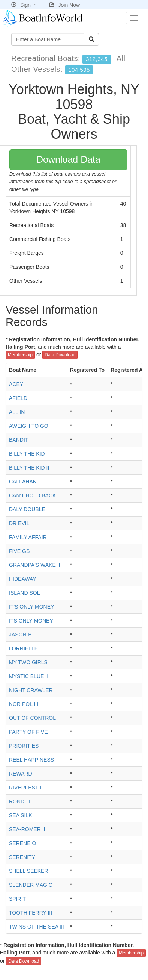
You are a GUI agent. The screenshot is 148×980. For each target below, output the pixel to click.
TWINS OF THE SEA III (37, 927)
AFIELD (18, 398)
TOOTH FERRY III (31, 913)
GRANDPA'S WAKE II (34, 565)
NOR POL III (24, 704)
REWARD (21, 774)
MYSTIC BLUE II (29, 676)
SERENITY (22, 857)
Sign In (24, 5)
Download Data (68, 159)
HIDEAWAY (23, 579)
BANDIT (19, 440)
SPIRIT (17, 899)
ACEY (16, 384)
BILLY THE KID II (29, 468)
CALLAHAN (23, 482)
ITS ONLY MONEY (31, 621)
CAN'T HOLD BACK (32, 495)
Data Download (60, 355)
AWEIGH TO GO (29, 426)
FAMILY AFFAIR (28, 537)
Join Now (64, 5)
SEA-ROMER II (27, 829)
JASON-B (20, 635)
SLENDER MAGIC (31, 885)
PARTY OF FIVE (28, 732)
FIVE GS (19, 551)
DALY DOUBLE (27, 509)
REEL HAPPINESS (31, 760)
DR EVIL (19, 523)
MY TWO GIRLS (28, 662)
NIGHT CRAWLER (31, 690)
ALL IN (17, 412)
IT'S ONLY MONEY (31, 607)
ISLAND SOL (24, 593)
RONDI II (20, 801)
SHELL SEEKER (29, 871)
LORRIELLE (23, 648)
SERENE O (22, 843)
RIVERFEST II (26, 788)
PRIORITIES (24, 746)
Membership (20, 355)
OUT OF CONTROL (32, 718)
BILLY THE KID (27, 454)
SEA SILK (20, 815)
